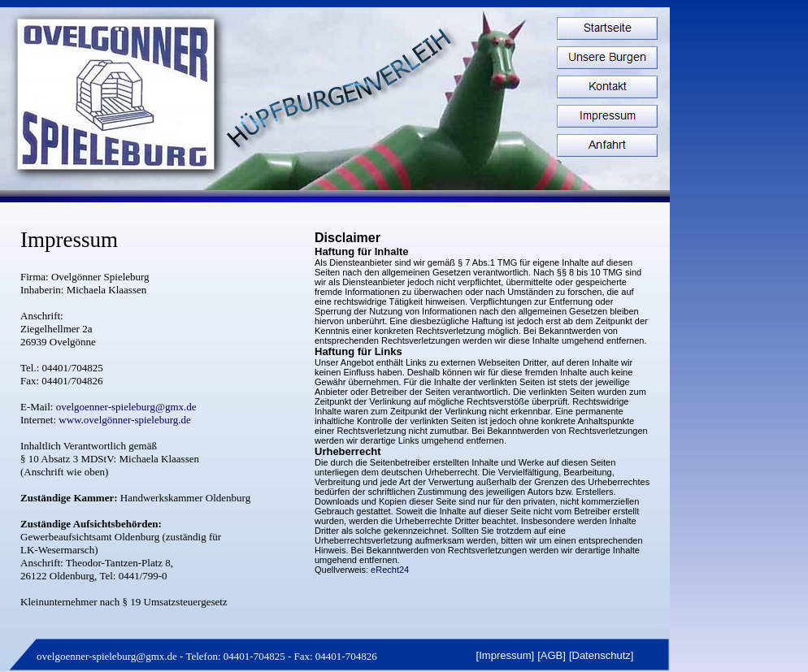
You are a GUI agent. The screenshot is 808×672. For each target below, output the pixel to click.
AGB (552, 655)
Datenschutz (602, 655)
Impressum (505, 655)
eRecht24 (389, 570)
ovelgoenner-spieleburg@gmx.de (107, 656)
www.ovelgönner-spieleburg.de (124, 420)
